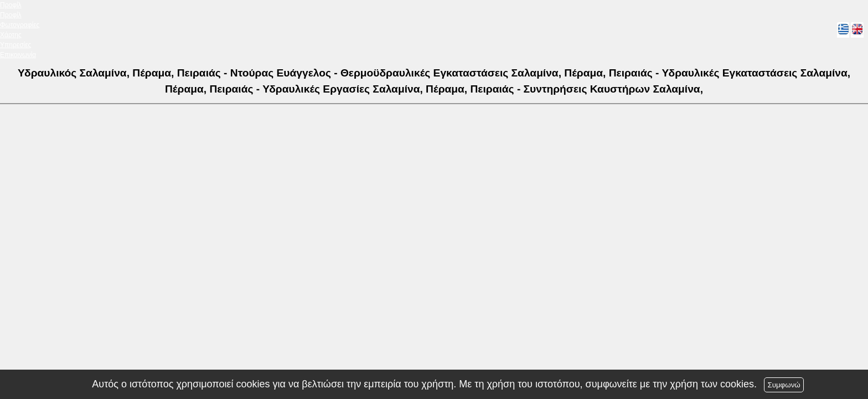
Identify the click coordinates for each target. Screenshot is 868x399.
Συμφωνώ (784, 385)
